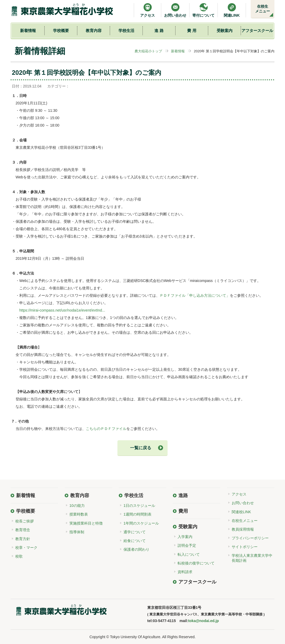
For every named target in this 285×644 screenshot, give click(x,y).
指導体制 (77, 532)
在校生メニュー (263, 9)
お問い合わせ (175, 10)
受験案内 (225, 31)
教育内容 (94, 31)
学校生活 (126, 31)
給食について (135, 541)
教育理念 (23, 530)
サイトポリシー (245, 547)
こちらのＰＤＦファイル (106, 429)
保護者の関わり (136, 549)
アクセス (148, 10)
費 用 (192, 31)
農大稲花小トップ (148, 51)
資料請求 (185, 572)
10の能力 (77, 506)
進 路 (159, 31)
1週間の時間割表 (137, 514)
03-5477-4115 (164, 621)
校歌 (19, 556)
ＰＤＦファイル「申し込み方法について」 (195, 295)
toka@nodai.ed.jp (203, 621)
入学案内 (185, 537)
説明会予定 (187, 545)
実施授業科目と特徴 (86, 523)
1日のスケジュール (139, 506)
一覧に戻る (141, 448)
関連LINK (232, 10)
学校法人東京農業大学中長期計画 (252, 558)
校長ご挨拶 (25, 521)
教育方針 (23, 539)
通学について (135, 532)
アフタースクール (257, 31)
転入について (189, 554)
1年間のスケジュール (141, 523)
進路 (183, 495)
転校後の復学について (196, 563)
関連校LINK (241, 512)
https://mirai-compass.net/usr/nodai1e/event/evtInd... (62, 310)
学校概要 (61, 31)
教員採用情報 (243, 529)
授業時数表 (79, 514)
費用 (183, 511)
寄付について (203, 10)
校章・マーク (26, 548)
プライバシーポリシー (250, 538)
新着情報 (28, 31)
